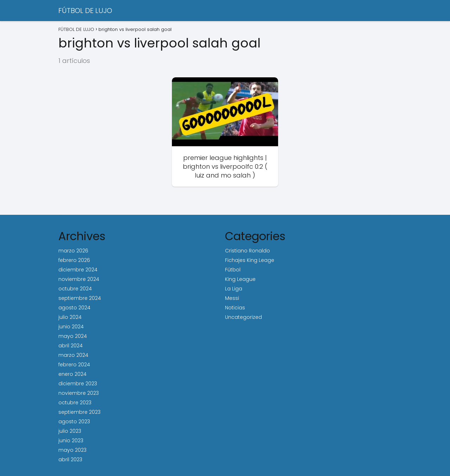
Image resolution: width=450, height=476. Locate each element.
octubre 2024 (75, 289)
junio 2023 (71, 440)
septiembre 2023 (79, 412)
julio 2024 (70, 317)
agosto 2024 (74, 308)
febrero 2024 (74, 365)
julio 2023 (70, 431)
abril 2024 (70, 346)
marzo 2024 (73, 355)
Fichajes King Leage (250, 260)
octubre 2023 (75, 403)
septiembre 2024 (80, 298)
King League (240, 279)
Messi (232, 298)
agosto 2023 (74, 422)
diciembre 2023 (78, 384)
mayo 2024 (73, 336)
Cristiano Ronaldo (247, 251)
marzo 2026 (73, 251)
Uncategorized (243, 317)
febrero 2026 (74, 260)
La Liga (234, 289)
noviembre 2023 (79, 393)
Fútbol (233, 270)
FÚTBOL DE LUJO (85, 11)
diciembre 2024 (78, 270)
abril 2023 (70, 459)
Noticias (235, 308)
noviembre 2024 (79, 279)
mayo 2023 (72, 450)
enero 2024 (72, 374)
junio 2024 (71, 327)
